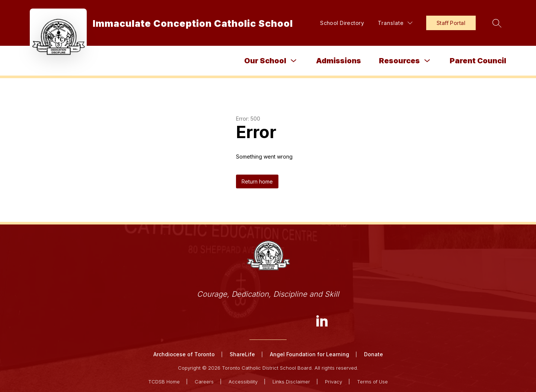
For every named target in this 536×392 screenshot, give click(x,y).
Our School (265, 61)
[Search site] (497, 23)
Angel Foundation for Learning (310, 354)
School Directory (342, 23)
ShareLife (242, 354)
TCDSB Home (164, 382)
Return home (257, 181)
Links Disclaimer (291, 382)
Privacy (334, 382)
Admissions (339, 61)
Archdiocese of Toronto (184, 354)
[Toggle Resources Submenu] (427, 61)
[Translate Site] (395, 23)
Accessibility (243, 382)
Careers (204, 382)
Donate (374, 354)
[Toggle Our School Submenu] (294, 61)
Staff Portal (451, 23)
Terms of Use (372, 382)
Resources (399, 61)
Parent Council (478, 61)
